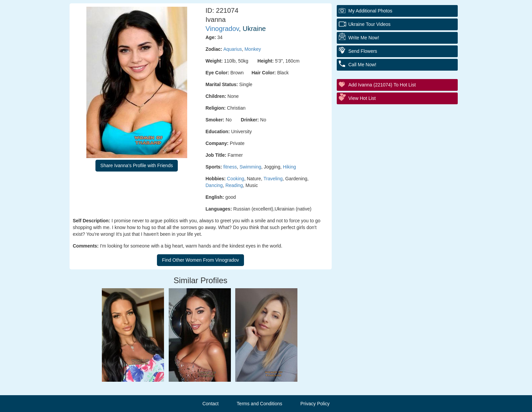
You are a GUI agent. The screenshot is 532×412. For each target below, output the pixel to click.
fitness (230, 167)
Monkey (253, 49)
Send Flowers (363, 51)
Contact (210, 404)
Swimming (251, 167)
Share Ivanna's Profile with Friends (137, 165)
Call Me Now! (362, 65)
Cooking (235, 179)
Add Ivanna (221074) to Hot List (382, 85)
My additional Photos (371, 11)
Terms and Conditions (259, 404)
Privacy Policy (315, 404)
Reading (234, 185)
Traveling (273, 179)
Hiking (290, 167)
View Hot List (362, 98)
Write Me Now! (364, 38)
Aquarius (232, 49)
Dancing (214, 185)
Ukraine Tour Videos (370, 24)
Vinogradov (222, 29)
